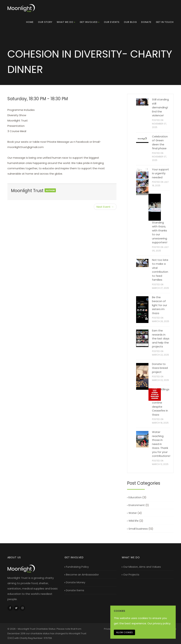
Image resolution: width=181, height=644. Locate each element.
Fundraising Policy (77, 567)
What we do (66, 22)
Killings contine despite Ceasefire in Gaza (161, 402)
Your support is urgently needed (160, 173)
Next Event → (105, 207)
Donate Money (75, 582)
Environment (136, 505)
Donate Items (74, 590)
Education (134, 497)
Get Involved (90, 22)
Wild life (133, 521)
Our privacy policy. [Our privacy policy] (159, 623)
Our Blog (130, 22)
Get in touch (165, 22)
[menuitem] (30, 22)
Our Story (45, 22)
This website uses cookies (131, 618)
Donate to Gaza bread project (160, 368)
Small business (137, 529)
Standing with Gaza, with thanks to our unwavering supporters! (160, 232)
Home (30, 22)
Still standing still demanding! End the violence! (160, 107)
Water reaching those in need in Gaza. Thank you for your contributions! (161, 444)
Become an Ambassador (82, 575)
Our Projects (131, 575)
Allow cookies (124, 632)
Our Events (112, 22)
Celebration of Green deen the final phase (160, 142)
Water (132, 513)
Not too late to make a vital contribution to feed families (160, 270)
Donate (146, 22)
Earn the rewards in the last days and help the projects (161, 338)
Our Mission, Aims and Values (141, 567)
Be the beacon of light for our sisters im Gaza (160, 305)
